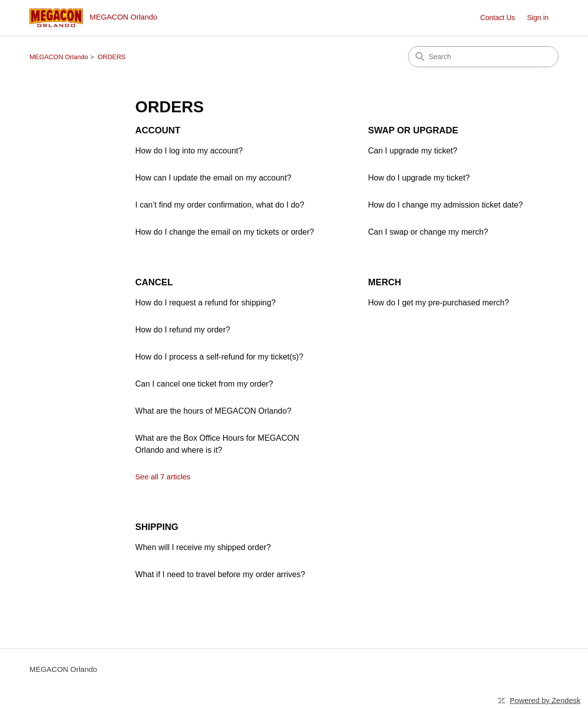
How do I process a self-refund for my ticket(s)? (219, 357)
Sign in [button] (538, 18)
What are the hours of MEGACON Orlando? (213, 411)
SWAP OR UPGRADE (413, 130)
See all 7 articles (163, 477)
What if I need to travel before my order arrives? (220, 574)
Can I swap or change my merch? (428, 232)
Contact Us (498, 18)
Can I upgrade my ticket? (413, 151)
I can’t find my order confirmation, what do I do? (220, 205)
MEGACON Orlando (59, 57)
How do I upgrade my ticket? (419, 178)
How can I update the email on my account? (213, 178)
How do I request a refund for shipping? (206, 303)
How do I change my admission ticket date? (445, 205)
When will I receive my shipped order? (203, 547)
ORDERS (112, 57)
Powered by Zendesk (545, 700)
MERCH (384, 282)
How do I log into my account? (189, 151)
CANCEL (154, 282)
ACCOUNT (158, 130)
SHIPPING (157, 527)
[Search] (483, 57)
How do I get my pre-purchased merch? (438, 303)
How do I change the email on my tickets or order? (225, 232)
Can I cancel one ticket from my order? (204, 384)
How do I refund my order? (183, 330)
